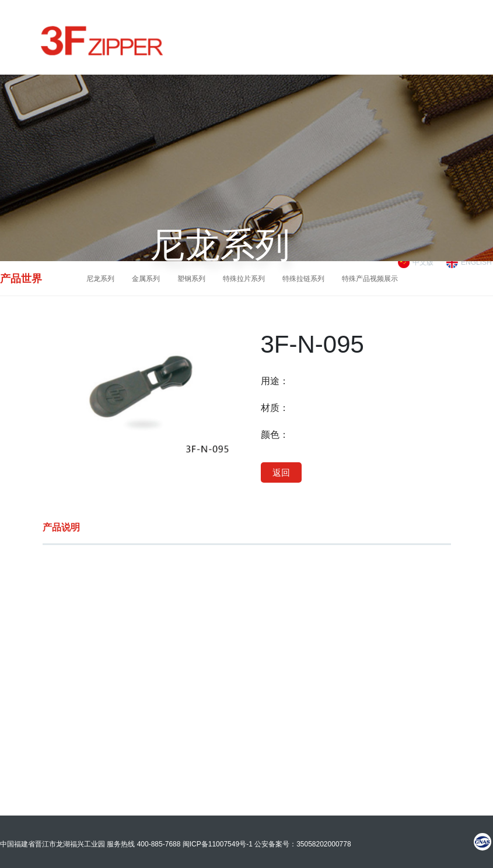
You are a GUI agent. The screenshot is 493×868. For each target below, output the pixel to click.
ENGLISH (476, 262)
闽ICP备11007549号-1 (218, 844)
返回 (281, 472)
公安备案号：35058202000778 (303, 844)
